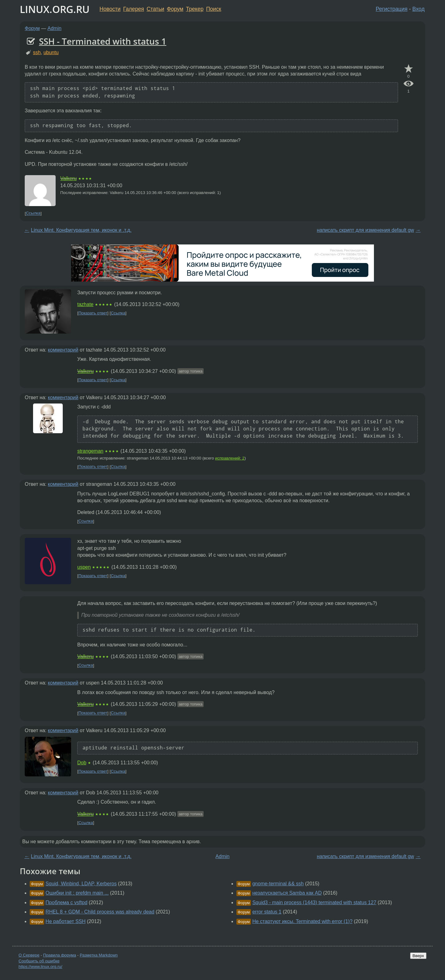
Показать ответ (93, 313)
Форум (175, 9)
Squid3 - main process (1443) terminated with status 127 (314, 902)
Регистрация (392, 9)
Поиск (214, 9)
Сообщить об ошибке (39, 961)
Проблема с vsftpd (66, 902)
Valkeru (68, 178)
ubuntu (51, 52)
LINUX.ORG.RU (55, 9)
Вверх (418, 956)
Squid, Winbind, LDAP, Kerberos (81, 884)
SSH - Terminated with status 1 (103, 41)
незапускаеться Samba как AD (287, 893)
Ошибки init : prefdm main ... (77, 893)
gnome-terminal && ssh (278, 884)
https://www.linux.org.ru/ (40, 967)
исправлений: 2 (230, 458)
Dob (82, 763)
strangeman (90, 451)
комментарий (63, 350)
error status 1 (267, 912)
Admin (55, 28)
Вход (418, 9)
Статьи (155, 9)
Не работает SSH (66, 921)
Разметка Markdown (99, 955)
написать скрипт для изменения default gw (365, 230)
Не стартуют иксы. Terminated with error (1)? (302, 921)
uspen (84, 567)
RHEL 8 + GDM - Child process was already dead (100, 912)
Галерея (134, 9)
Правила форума (60, 955)
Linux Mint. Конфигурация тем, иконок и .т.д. (81, 230)
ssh (37, 52)
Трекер (195, 9)
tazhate (85, 304)
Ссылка (33, 213)
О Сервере (29, 955)
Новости (110, 9)
